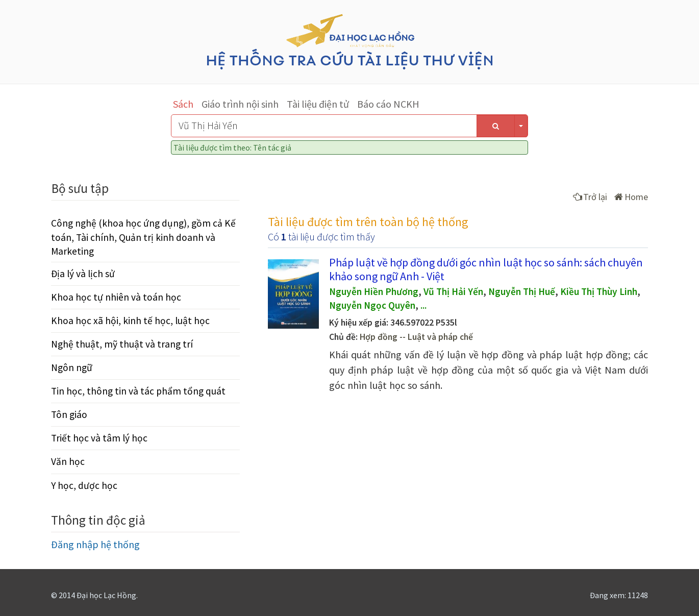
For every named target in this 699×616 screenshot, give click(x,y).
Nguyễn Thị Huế (522, 291)
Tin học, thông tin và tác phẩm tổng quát (138, 391)
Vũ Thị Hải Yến (453, 291)
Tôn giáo (69, 414)
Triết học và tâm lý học (99, 438)
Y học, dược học (84, 485)
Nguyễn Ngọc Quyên (372, 305)
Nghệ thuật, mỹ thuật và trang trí (122, 344)
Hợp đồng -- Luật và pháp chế (416, 337)
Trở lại (590, 197)
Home (631, 197)
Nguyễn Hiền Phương (374, 291)
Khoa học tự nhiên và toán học (116, 297)
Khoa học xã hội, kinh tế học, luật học (130, 321)
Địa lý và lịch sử (83, 274)
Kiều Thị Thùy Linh (599, 291)
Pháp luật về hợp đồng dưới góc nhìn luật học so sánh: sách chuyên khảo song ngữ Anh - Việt (486, 269)
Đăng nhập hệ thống (95, 544)
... (423, 305)
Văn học (68, 461)
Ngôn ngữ (72, 367)
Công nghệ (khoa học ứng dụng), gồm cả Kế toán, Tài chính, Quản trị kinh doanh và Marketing (143, 237)
